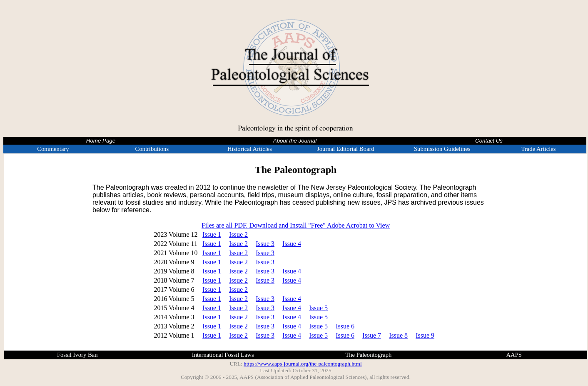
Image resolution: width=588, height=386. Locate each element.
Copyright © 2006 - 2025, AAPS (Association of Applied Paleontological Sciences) (274, 377)
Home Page (101, 141)
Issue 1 (212, 234)
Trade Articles (539, 149)
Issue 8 (398, 335)
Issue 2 (238, 234)
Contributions (152, 149)
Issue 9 (425, 335)
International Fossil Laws (223, 355)
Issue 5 (318, 308)
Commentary (53, 149)
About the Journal (295, 141)
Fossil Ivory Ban (77, 355)
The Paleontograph (368, 355)
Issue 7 (372, 335)
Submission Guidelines (442, 149)
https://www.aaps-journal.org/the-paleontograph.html (303, 364)
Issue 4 (292, 244)
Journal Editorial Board (346, 149)
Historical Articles (250, 149)
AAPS (514, 355)
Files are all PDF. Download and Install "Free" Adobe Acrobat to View (296, 225)
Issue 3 (265, 244)
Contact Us (489, 141)
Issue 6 (345, 326)
